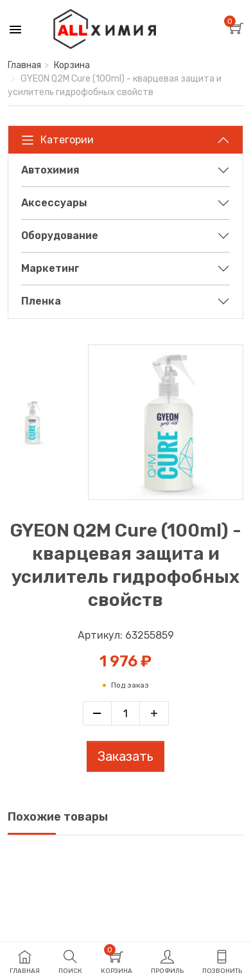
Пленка (41, 301)
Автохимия (50, 170)
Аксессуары (54, 203)
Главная (24, 65)
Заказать (125, 756)
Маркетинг (50, 268)
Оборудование (60, 236)
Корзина (72, 65)
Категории (57, 140)
